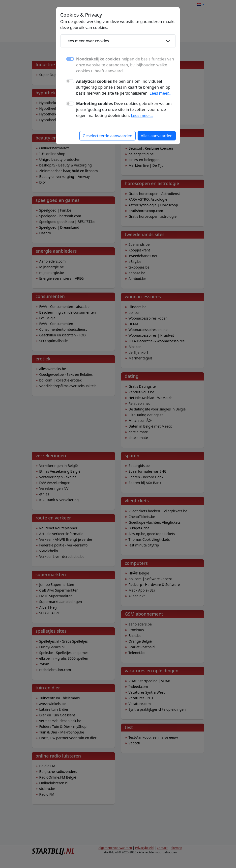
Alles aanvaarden (157, 136)
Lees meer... (160, 93)
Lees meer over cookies (87, 41)
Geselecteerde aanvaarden (107, 136)
